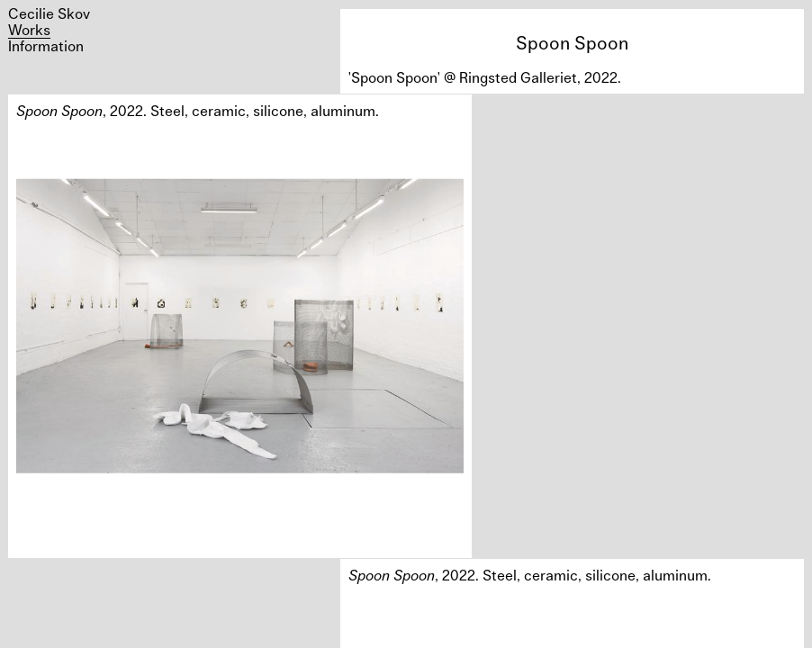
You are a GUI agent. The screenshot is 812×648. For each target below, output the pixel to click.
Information (46, 46)
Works (29, 30)
